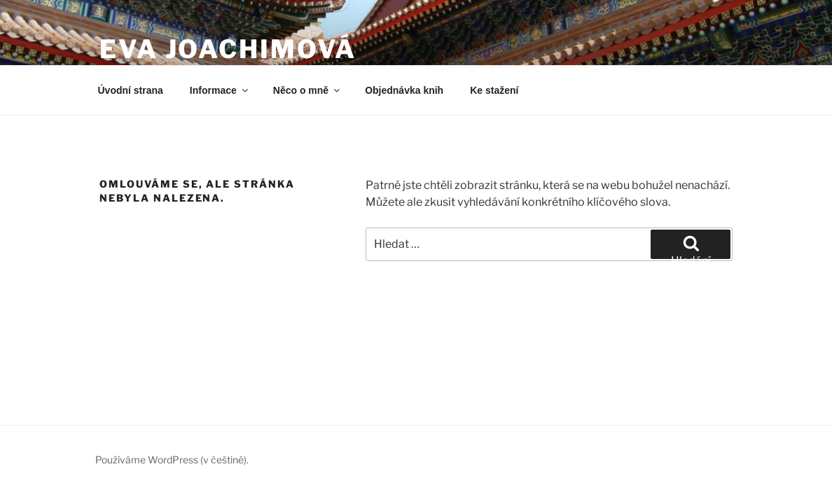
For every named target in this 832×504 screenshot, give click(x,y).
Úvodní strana (131, 90)
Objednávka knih (404, 90)
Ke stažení (494, 90)
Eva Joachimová (228, 49)
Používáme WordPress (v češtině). (172, 460)
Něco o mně (307, 90)
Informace (220, 90)
